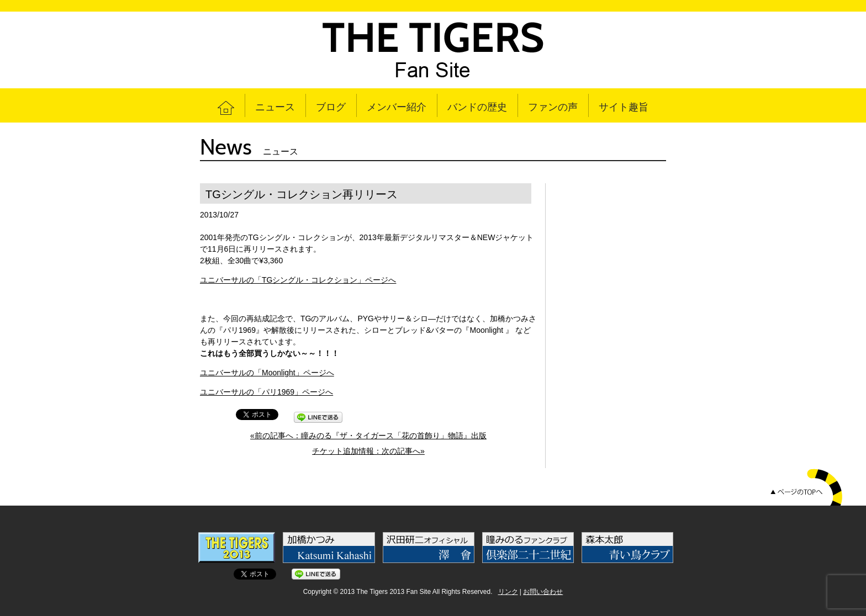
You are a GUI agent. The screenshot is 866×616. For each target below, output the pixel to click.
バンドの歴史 (477, 107)
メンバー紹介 (397, 107)
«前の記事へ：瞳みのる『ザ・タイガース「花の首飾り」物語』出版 (368, 436)
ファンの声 (553, 107)
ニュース (275, 107)
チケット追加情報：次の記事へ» (368, 451)
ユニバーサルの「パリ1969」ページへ (266, 392)
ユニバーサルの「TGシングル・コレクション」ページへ (298, 280)
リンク (508, 592)
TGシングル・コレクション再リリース (302, 194)
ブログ (331, 107)
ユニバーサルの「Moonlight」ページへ (267, 373)
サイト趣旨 (624, 107)
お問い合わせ (543, 592)
